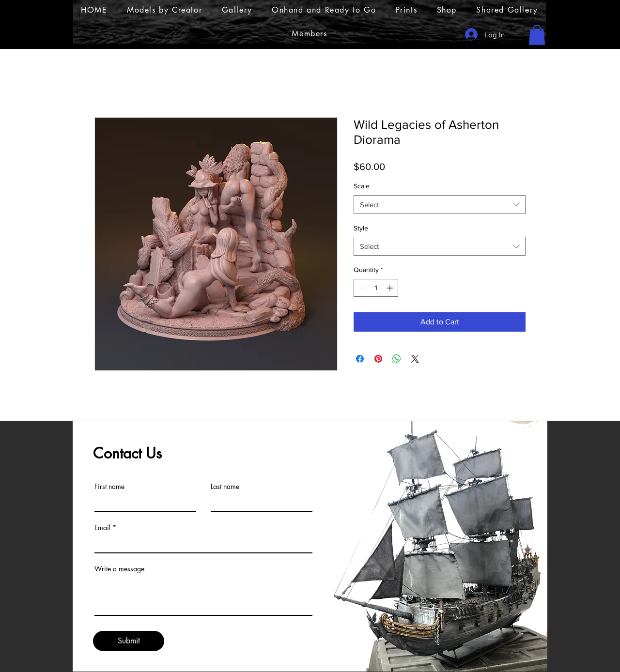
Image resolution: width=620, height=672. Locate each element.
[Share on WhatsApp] (397, 359)
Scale (362, 186)
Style (361, 228)
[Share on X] (415, 359)
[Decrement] (361, 288)
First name (109, 487)
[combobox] (440, 205)
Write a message (119, 569)
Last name (225, 487)
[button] (537, 35)
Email (102, 528)
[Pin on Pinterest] (378, 359)
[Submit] (129, 641)
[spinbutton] (376, 288)
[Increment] (391, 288)
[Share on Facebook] (360, 359)
